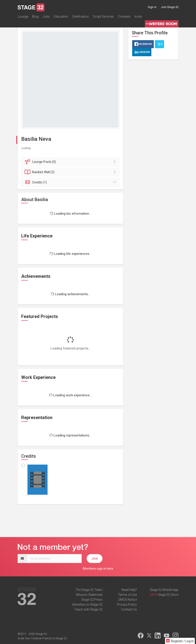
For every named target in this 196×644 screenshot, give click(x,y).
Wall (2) (71, 172)
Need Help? (129, 590)
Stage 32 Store (168, 595)
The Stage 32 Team (89, 590)
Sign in (152, 7)
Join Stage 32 (170, 7)
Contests (124, 17)
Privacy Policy (127, 605)
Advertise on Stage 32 (87, 605)
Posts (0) (71, 162)
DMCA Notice (128, 600)
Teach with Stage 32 (88, 609)
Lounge (23, 17)
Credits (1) (71, 182)
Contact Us (129, 609)
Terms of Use (127, 595)
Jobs (46, 17)
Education (61, 17)
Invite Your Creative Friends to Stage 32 (42, 638)
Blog (35, 17)
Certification (80, 17)
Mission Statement (89, 595)
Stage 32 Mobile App (164, 590)
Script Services (103, 17)
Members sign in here (98, 569)
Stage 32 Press (92, 600)
